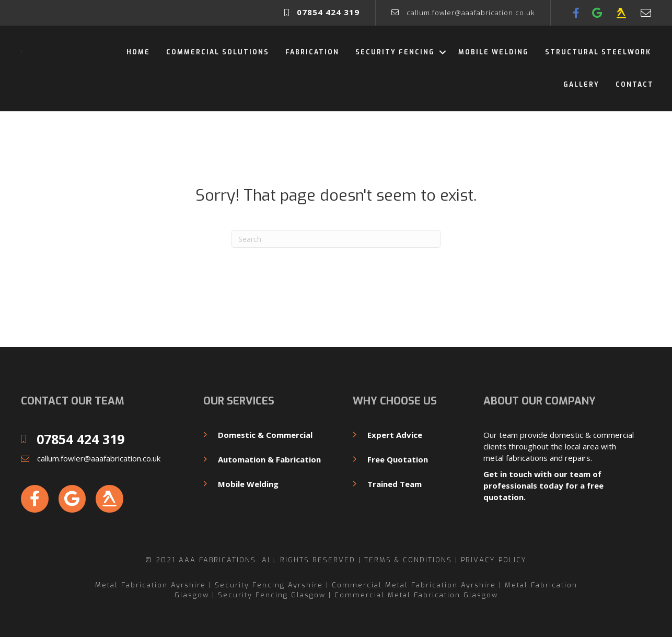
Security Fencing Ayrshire (269, 585)
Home (138, 52)
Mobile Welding (494, 52)
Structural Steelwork (599, 52)
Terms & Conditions (408, 560)
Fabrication (312, 52)
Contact (635, 85)
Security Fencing (395, 52)
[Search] (336, 239)
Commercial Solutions (218, 52)
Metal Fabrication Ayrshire (150, 585)
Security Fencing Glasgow (272, 595)
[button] (442, 52)
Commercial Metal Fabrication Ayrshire (414, 585)
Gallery (581, 85)
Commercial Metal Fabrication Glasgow (416, 595)
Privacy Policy (494, 560)
